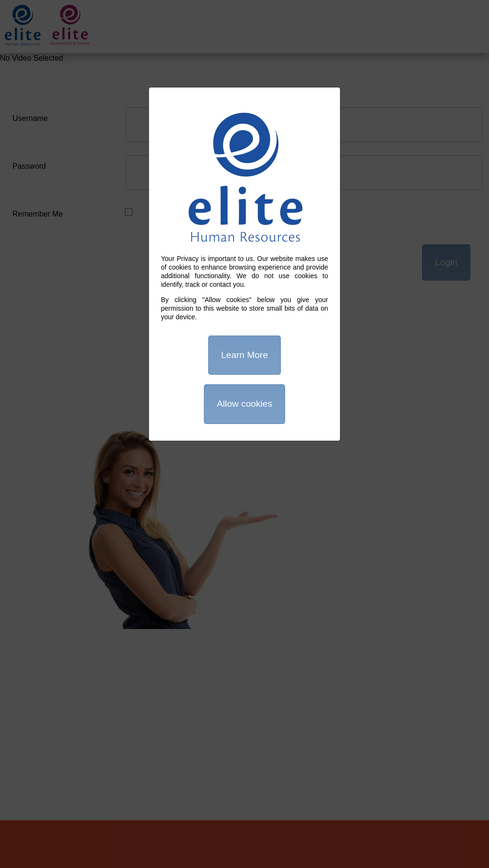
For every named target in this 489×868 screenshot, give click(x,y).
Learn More (244, 355)
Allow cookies (244, 404)
